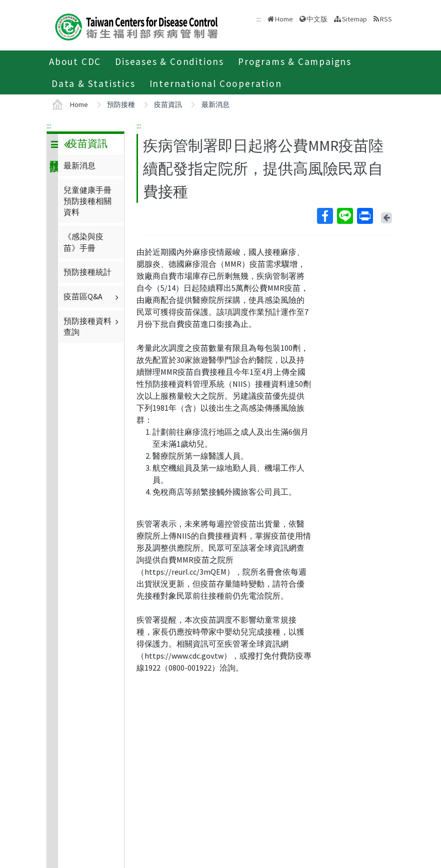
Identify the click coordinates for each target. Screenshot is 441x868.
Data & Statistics (93, 83)
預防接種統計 (87, 272)
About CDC (75, 61)
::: (49, 125)
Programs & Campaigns (295, 61)
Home (284, 19)
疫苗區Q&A (92, 296)
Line (344, 216)
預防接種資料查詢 (92, 326)
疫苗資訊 (168, 104)
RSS (386, 19)
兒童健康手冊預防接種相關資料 (87, 201)
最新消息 (215, 104)
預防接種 (121, 104)
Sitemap (354, 19)
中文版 (317, 19)
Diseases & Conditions (169, 61)
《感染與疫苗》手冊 (83, 242)
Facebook (324, 216)
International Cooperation (216, 83)
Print (364, 216)
